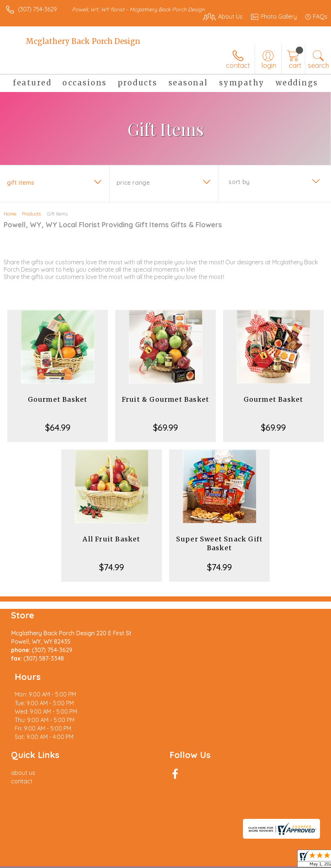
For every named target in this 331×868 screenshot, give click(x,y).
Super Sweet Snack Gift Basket (219, 543)
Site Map (169, 853)
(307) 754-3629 (37, 9)
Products (31, 214)
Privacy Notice (71, 853)
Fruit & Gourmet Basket (165, 399)
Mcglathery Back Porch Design (83, 41)
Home (10, 214)
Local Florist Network (123, 853)
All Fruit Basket (111, 539)
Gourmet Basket (58, 399)
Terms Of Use (28, 853)
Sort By (239, 182)
